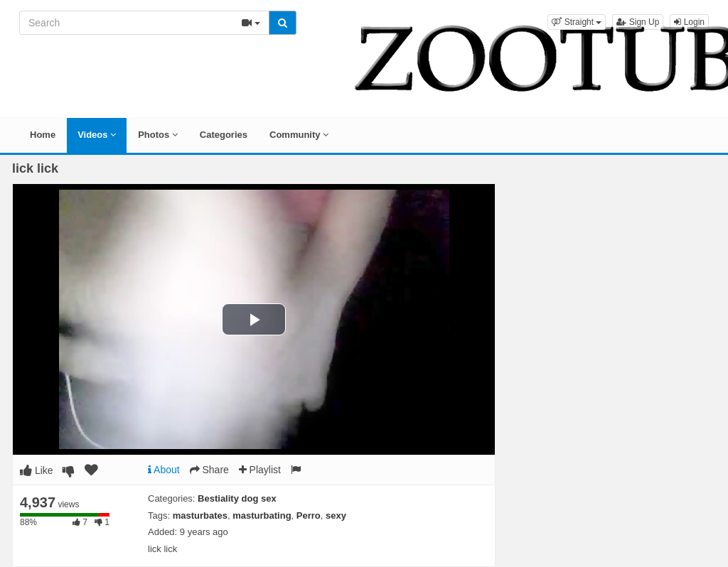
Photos (158, 135)
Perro (309, 515)
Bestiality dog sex (237, 498)
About (164, 470)
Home (43, 135)
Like (37, 470)
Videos (97, 135)
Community (299, 135)
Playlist (260, 470)
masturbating (262, 515)
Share (209, 470)
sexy (336, 515)
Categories (224, 135)
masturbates (200, 515)
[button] (577, 22)
